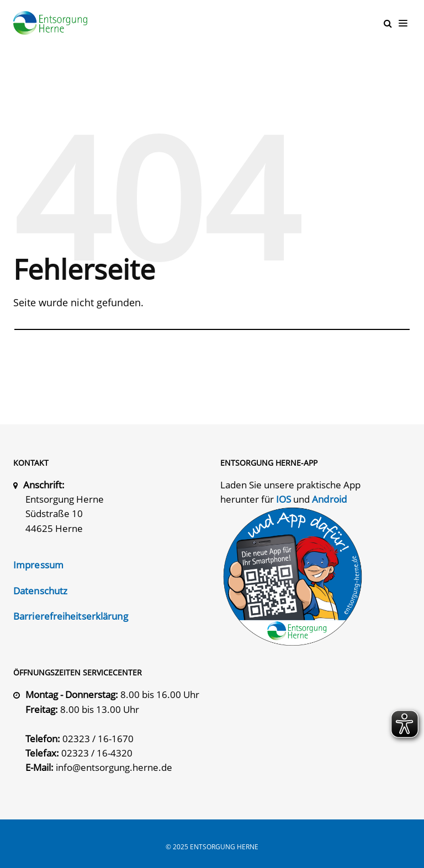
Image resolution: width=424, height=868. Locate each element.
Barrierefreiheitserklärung (71, 616)
